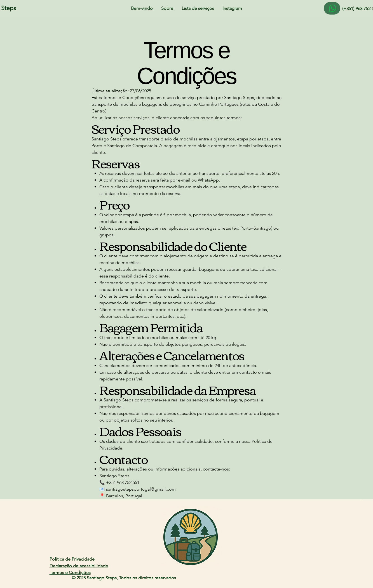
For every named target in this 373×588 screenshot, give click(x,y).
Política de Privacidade (72, 559)
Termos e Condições (70, 572)
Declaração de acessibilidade (79, 566)
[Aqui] (332, 8)
